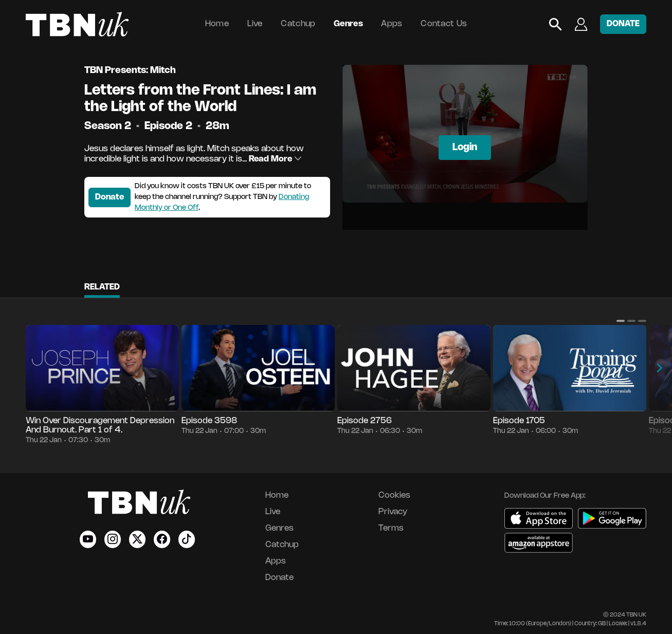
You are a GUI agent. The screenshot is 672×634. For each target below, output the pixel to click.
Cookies (394, 495)
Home (217, 24)
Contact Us (444, 24)
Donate (110, 197)
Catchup (298, 24)
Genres (348, 24)
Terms (391, 528)
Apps (392, 24)
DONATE (623, 24)
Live (255, 24)
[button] (621, 321)
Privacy (393, 512)
